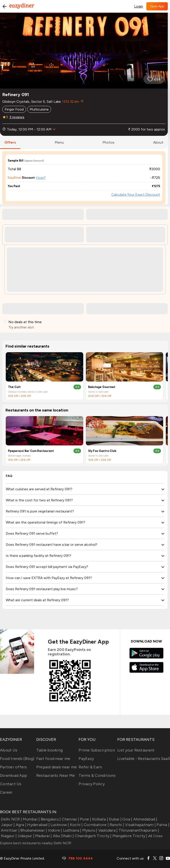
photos (108, 142)
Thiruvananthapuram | (138, 830)
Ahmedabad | (145, 819)
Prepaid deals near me (57, 767)
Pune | (85, 819)
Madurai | (43, 836)
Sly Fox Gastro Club (102, 451)
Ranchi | (116, 825)
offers (10, 142)
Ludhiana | (72, 830)
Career (6, 792)
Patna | (162, 825)
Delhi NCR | (11, 819)
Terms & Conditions (97, 775)
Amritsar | (10, 830)
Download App (14, 775)
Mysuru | (89, 830)
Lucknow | (59, 825)
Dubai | (115, 819)
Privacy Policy (92, 784)
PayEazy (86, 759)
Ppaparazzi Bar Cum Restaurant (31, 451)
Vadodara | (108, 830)
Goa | (127, 819)
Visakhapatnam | (140, 825)
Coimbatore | (96, 825)
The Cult (14, 387)
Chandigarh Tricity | (93, 836)
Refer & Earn (90, 767)
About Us (9, 750)
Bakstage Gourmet (102, 387)
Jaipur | (7, 825)
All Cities (155, 836)
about (158, 142)
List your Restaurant (136, 750)
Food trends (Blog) (17, 759)
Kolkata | (100, 819)
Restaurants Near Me (56, 775)
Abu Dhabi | (63, 836)
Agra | (20, 825)
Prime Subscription (97, 750)
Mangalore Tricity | (129, 836)
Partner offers (14, 767)
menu (59, 142)
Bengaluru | (50, 819)
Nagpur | (8, 836)
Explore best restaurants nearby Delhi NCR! (36, 843)
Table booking (49, 750)
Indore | (54, 830)
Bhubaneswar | (33, 830)
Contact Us (11, 784)
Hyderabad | (38, 825)
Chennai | (70, 819)
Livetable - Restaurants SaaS (144, 759)
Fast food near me (53, 759)
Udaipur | (25, 836)
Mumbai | (31, 819)
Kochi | (76, 825)
